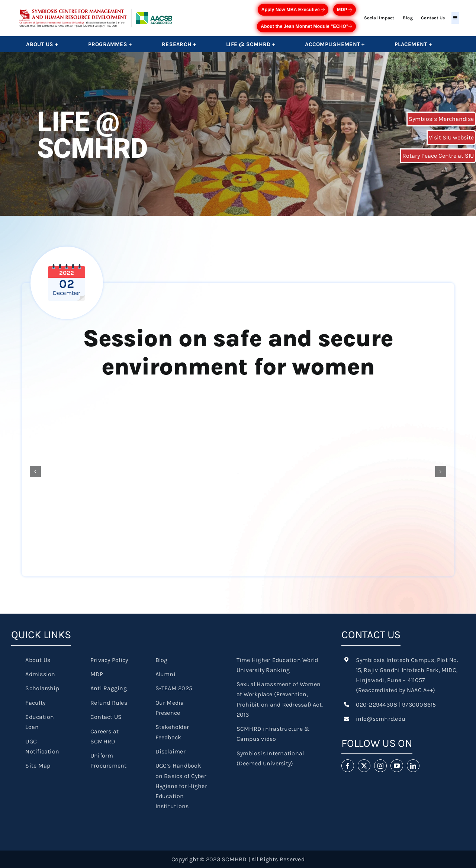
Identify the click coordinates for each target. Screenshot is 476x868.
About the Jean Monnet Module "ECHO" (306, 26)
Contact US (106, 717)
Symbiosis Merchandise (441, 119)
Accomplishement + (335, 44)
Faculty (35, 703)
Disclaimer (171, 751)
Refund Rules (109, 703)
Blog (408, 18)
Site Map (38, 766)
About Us (38, 660)
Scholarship (42, 688)
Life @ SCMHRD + (251, 44)
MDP (345, 10)
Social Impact (379, 18)
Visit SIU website (451, 137)
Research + (179, 44)
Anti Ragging (109, 688)
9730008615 (419, 705)
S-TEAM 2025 (174, 688)
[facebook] (348, 766)
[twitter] (364, 766)
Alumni (165, 674)
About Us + (42, 44)
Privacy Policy (109, 660)
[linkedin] (413, 766)
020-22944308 (377, 705)
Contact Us (433, 18)
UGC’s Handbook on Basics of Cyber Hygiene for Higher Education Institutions (181, 786)
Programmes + (110, 44)
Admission (40, 674)
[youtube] (397, 766)
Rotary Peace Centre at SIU (438, 156)
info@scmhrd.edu (381, 719)
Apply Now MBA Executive (293, 10)
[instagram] (380, 766)
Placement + (413, 44)
